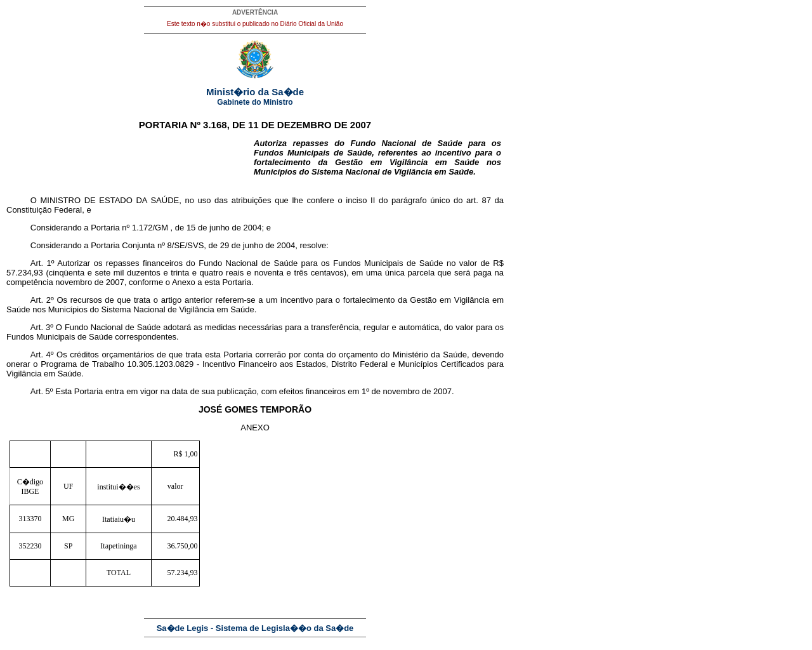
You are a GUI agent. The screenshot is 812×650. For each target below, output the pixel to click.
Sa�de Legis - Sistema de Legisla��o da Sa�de (255, 628)
